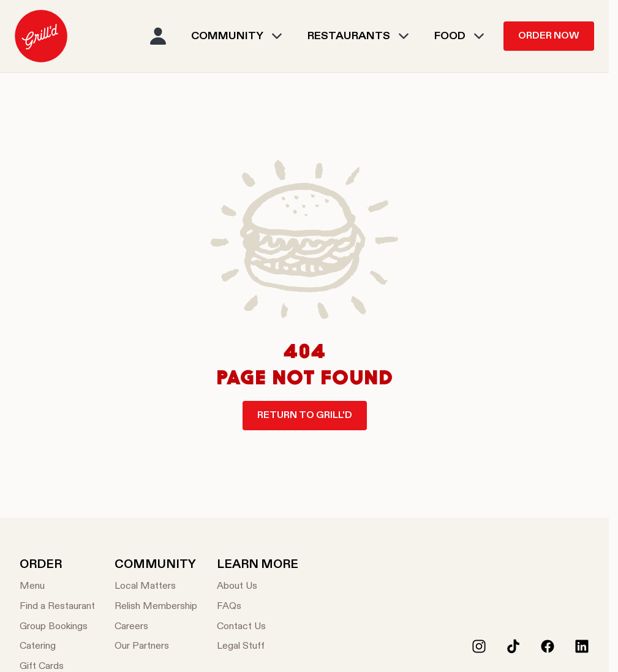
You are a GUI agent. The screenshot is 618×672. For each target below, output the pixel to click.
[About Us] (258, 587)
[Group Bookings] (57, 627)
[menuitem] (41, 36)
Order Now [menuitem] (549, 36)
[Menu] (57, 587)
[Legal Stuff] (258, 647)
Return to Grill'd (305, 416)
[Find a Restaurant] (57, 607)
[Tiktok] (513, 646)
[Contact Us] (258, 627)
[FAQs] (258, 607)
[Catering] (57, 647)
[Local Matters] (156, 587)
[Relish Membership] (156, 607)
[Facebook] (548, 646)
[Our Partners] (156, 647)
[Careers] (156, 627)
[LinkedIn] (582, 646)
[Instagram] (479, 646)
